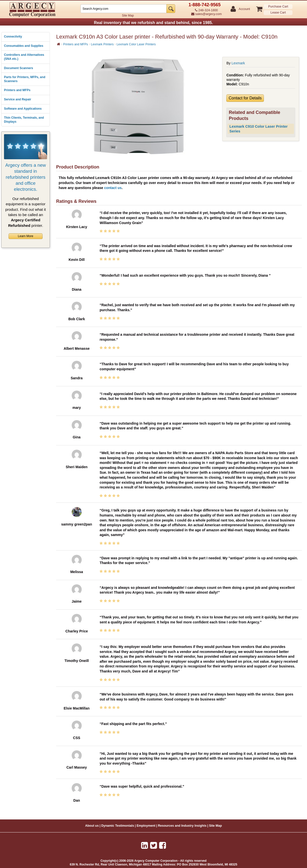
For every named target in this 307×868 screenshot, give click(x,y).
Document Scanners (19, 68)
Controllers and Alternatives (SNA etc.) (24, 57)
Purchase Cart (278, 7)
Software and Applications (23, 109)
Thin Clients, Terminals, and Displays (24, 120)
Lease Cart (278, 13)
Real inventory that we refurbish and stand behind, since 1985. (153, 23)
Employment (146, 826)
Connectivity (13, 37)
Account (244, 9)
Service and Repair (18, 99)
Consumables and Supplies (24, 46)
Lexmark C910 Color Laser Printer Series (259, 129)
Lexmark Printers (102, 44)
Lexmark (238, 63)
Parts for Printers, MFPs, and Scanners (25, 79)
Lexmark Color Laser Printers (136, 44)
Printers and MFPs (17, 90)
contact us (113, 188)
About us (92, 826)
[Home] (59, 44)
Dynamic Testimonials (118, 826)
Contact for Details (245, 98)
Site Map (128, 16)
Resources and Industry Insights (182, 826)
